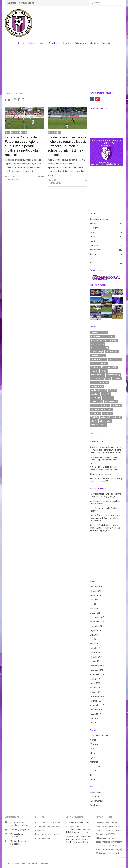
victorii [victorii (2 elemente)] (117, 417)
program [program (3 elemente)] (108, 398)
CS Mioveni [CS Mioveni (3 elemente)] (112, 352)
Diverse (93, 223)
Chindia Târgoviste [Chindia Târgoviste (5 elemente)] (99, 348)
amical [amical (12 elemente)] (110, 336)
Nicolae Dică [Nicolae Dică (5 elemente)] (97, 386)
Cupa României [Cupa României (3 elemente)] (98, 356)
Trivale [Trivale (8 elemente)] (94, 417)
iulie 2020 (94, 600)
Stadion (93, 254)
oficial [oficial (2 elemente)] (112, 390)
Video (92, 263)
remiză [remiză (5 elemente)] (95, 406)
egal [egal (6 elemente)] (104, 363)
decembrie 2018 (97, 666)
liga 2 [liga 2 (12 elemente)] (117, 379)
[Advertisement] (64, 69)
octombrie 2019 (97, 622)
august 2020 (95, 595)
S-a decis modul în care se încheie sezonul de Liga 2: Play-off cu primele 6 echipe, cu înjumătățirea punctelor (67, 146)
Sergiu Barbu (13, 179)
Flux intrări (94, 796)
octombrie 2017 (97, 705)
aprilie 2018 (95, 679)
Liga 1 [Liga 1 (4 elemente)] (106, 379)
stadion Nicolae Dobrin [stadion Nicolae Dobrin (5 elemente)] (101, 409)
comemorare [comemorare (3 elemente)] (97, 352)
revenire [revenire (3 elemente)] (116, 406)
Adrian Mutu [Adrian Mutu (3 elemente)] (97, 336)
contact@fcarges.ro (20, 830)
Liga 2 (66, 43)
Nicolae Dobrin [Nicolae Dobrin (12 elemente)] (98, 390)
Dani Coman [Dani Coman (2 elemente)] (115, 359)
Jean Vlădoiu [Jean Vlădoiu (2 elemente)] (113, 375)
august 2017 (95, 714)
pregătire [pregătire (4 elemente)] (95, 398)
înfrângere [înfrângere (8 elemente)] (105, 421)
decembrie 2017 (97, 696)
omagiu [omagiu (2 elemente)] (95, 394)
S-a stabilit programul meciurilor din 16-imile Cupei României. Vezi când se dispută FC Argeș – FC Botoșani (106, 450)
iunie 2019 (94, 639)
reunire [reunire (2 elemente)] (105, 406)
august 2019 (95, 630)
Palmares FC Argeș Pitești (103, 497)
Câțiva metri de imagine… (101, 474)
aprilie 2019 (95, 648)
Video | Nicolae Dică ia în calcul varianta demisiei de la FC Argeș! (78, 830)
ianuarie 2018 (95, 692)
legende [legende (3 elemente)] (95, 379)
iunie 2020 (94, 604)
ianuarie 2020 (95, 613)
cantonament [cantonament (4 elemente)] (97, 344)
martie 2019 (95, 652)
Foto (92, 232)
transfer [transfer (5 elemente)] (108, 413)
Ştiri (42, 43)
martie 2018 (95, 683)
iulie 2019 (94, 635)
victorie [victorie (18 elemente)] (106, 417)
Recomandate (15, 132)
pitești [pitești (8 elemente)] (106, 394)
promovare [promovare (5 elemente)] (96, 402)
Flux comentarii (96, 801)
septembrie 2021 (97, 587)
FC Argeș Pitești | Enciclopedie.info (105, 494)
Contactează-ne (27, 3)
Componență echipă (99, 219)
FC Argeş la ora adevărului (77, 822)
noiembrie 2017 (96, 701)
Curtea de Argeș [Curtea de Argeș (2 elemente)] (98, 359)
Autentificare (95, 792)
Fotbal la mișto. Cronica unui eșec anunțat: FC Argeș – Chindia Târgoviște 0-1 (106, 518)
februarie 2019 (96, 657)
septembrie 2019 (97, 626)
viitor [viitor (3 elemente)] (94, 421)
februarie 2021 (96, 591)
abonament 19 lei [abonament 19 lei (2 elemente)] (99, 332)
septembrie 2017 (97, 710)
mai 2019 (94, 644)
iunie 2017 (94, 723)
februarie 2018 (96, 688)
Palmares (94, 245)
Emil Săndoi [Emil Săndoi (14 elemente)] (97, 367)
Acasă (21, 43)
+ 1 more (24, 132)
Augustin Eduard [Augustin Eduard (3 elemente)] (99, 340)
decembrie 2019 (97, 617)
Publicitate (11, 3)
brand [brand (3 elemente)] (113, 340)
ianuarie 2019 (95, 661)
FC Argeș (79, 43)
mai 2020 (94, 609)
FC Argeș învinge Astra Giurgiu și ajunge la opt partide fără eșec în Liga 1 (104, 460)
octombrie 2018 (97, 674)
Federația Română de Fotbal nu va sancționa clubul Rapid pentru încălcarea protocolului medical (22, 146)
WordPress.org (96, 805)
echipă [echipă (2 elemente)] (95, 363)
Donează (106, 43)
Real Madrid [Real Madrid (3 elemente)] (111, 402)
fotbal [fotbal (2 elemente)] (94, 371)
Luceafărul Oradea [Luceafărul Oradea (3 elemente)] (99, 382)
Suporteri (53, 43)
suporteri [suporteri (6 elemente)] (95, 413)
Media (93, 43)
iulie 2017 (94, 718)
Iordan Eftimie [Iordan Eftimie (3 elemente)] (97, 375)
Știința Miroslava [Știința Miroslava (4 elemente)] (98, 425)
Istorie (31, 43)
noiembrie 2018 (96, 670)
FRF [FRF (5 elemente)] (104, 371)
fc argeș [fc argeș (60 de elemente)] (111, 367)
